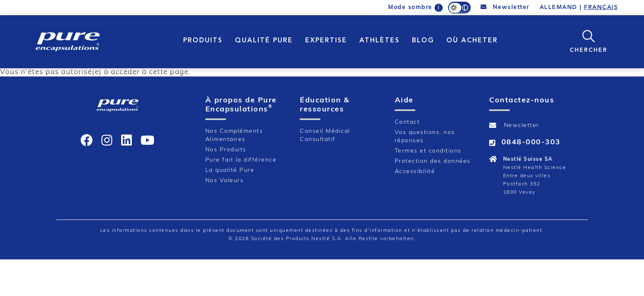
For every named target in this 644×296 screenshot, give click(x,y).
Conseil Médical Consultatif (325, 135)
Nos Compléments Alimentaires (234, 135)
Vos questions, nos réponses (425, 137)
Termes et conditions (428, 151)
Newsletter (505, 7)
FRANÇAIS (601, 7)
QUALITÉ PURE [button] (264, 41)
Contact (407, 122)
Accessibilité (415, 172)
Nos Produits (226, 150)
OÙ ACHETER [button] (472, 41)
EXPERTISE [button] (326, 41)
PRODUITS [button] (203, 41)
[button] (589, 41)
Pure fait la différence (241, 160)
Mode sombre (410, 8)
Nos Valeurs (225, 181)
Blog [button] (423, 41)
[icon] (87, 140)
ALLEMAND (559, 7)
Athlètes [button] (379, 41)
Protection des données (433, 161)
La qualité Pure (230, 170)
